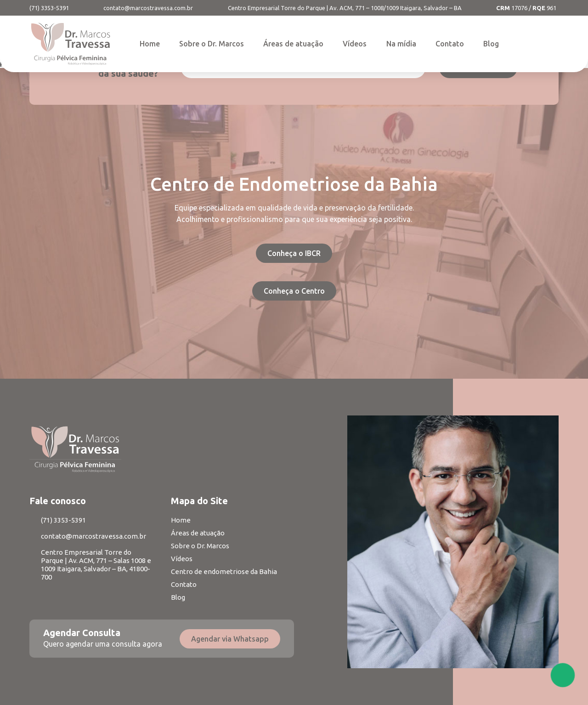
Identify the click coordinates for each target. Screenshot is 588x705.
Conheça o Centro (294, 291)
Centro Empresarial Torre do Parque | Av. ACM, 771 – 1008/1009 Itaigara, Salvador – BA (345, 8)
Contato (450, 44)
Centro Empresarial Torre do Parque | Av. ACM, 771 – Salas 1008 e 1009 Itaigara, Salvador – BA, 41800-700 (96, 565)
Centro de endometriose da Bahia (224, 571)
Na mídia (401, 44)
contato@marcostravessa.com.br (148, 8)
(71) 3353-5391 (49, 8)
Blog (491, 44)
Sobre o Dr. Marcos (212, 44)
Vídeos (355, 44)
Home (150, 44)
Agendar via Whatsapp (230, 639)
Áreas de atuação (293, 44)
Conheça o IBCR (294, 253)
